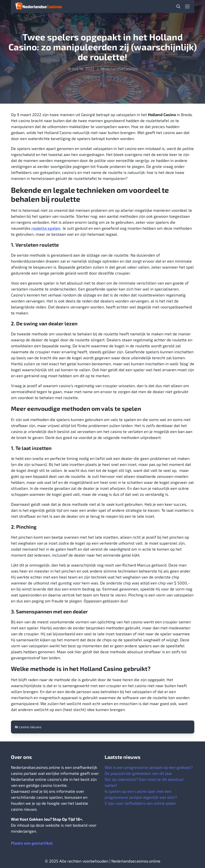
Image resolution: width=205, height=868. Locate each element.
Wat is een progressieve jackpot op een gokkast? (149, 767)
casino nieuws (30, 727)
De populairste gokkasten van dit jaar (138, 773)
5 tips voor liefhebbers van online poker (140, 803)
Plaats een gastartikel (32, 843)
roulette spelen (46, 228)
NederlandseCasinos (119, 69)
